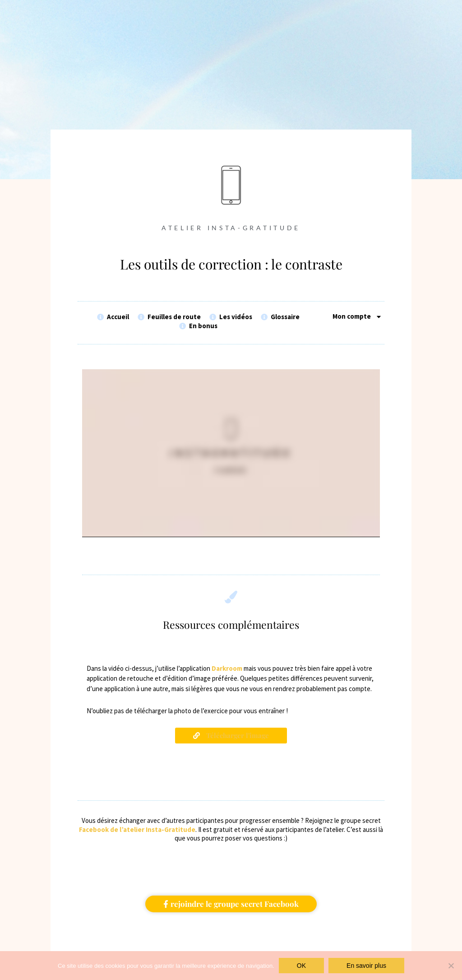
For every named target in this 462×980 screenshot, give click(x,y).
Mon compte (357, 317)
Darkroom (227, 669)
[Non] (451, 966)
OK (301, 966)
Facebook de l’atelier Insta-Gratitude (137, 830)
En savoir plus (366, 966)
